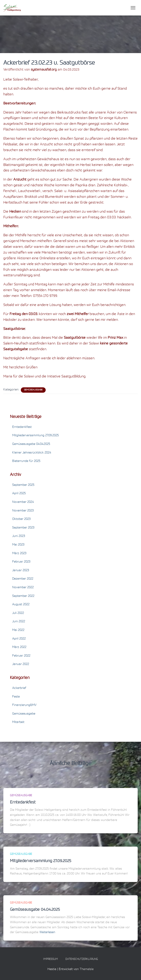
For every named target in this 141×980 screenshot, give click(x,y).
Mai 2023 (18, 545)
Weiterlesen (47, 932)
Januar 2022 (21, 664)
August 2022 (21, 605)
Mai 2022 (18, 630)
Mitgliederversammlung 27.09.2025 (35, 436)
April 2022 (19, 639)
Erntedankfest (22, 427)
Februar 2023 (21, 562)
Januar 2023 (21, 571)
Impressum (51, 959)
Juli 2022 (18, 613)
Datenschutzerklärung (82, 959)
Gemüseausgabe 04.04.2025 (31, 444)
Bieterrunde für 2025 (26, 461)
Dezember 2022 (23, 579)
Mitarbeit (18, 722)
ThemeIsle (87, 969)
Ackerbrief (19, 688)
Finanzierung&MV (24, 705)
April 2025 (19, 494)
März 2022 (19, 647)
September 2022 (23, 596)
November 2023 (23, 511)
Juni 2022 (19, 622)
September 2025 (23, 485)
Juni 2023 (19, 536)
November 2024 (23, 502)
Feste (16, 697)
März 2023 (19, 553)
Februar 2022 (21, 656)
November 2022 (23, 588)
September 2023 (23, 528)
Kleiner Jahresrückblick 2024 (32, 453)
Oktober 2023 (21, 519)
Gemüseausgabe (33, 390)
